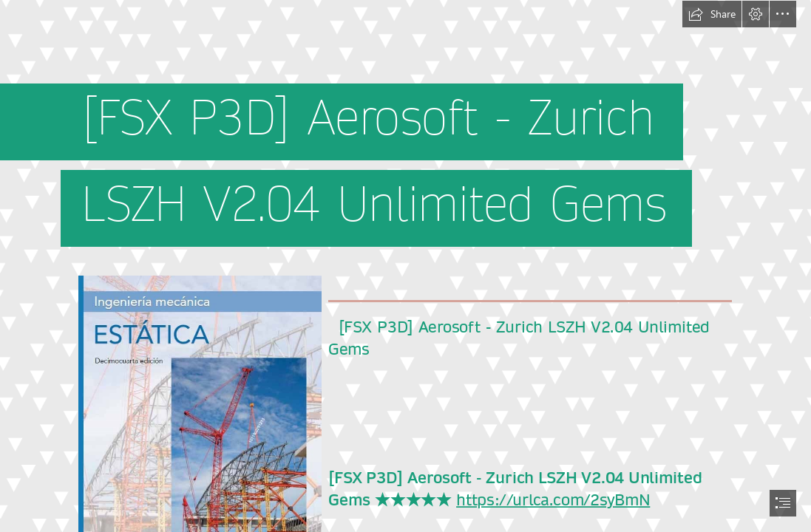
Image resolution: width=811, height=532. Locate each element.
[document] (405, 266)
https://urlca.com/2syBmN (553, 500)
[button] (712, 14)
